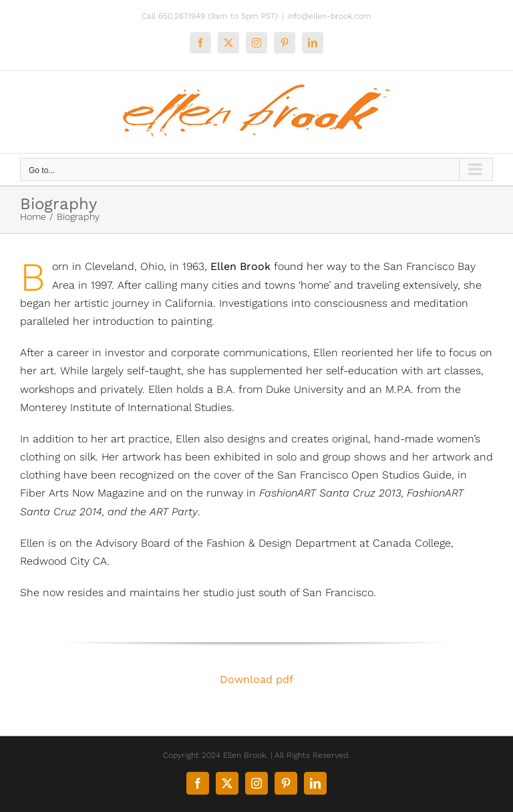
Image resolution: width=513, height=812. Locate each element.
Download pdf (256, 679)
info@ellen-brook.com (329, 16)
